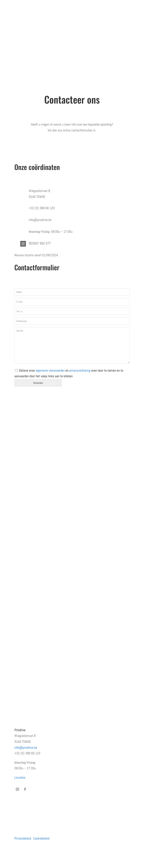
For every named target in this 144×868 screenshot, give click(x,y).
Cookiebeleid (41, 838)
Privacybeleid (23, 838)
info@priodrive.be (26, 747)
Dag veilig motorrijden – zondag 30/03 (39, 687)
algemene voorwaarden (50, 370)
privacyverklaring (80, 370)
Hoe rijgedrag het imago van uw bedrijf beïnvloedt (46, 680)
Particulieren (22, 592)
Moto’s (19, 607)
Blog (17, 534)
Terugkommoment (26, 519)
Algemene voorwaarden (29, 549)
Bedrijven (20, 599)
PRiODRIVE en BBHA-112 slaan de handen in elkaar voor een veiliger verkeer (62, 657)
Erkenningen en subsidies (30, 511)
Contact (19, 541)
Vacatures (21, 526)
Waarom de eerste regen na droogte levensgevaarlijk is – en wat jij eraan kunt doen (67, 672)
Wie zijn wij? (22, 504)
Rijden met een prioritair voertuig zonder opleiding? (46, 665)
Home (18, 496)
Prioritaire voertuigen (28, 614)
